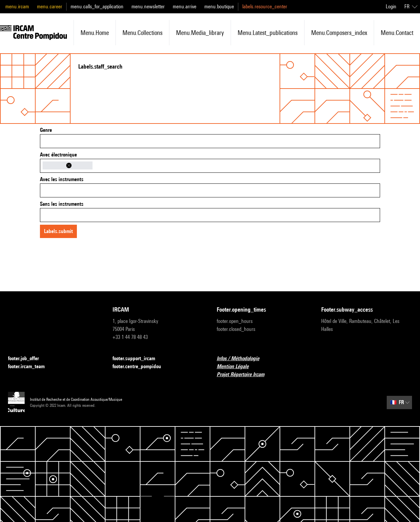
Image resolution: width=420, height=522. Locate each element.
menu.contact (397, 33)
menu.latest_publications (268, 33)
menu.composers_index (339, 33)
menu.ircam (17, 6)
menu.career (50, 6)
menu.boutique (219, 6)
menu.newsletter (148, 6)
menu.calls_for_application (97, 6)
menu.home (95, 33)
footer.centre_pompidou (141, 367)
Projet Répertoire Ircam (244, 375)
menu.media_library (200, 33)
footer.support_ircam (138, 359)
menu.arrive (185, 6)
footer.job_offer (27, 359)
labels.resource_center (265, 6)
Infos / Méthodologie (242, 359)
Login (391, 6)
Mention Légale (237, 367)
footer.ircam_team (30, 367)
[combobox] (210, 141)
